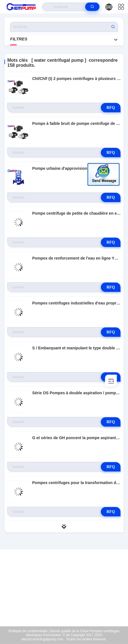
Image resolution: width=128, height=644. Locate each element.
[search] (92, 7)
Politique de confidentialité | (29, 631)
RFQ (111, 108)
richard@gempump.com (68, 591)
